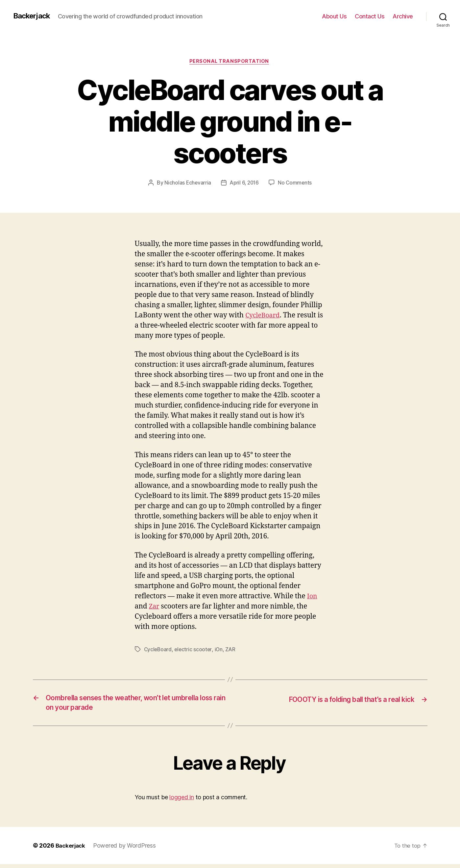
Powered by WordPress (127, 849)
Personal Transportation (230, 62)
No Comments (296, 184)
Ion (313, 597)
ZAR (232, 650)
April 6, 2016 (244, 184)
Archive (403, 16)
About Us (334, 16)
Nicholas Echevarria (186, 184)
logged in (182, 801)
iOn (220, 650)
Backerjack (33, 16)
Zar (155, 607)
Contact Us (370, 16)
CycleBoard (264, 317)
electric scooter (194, 650)
